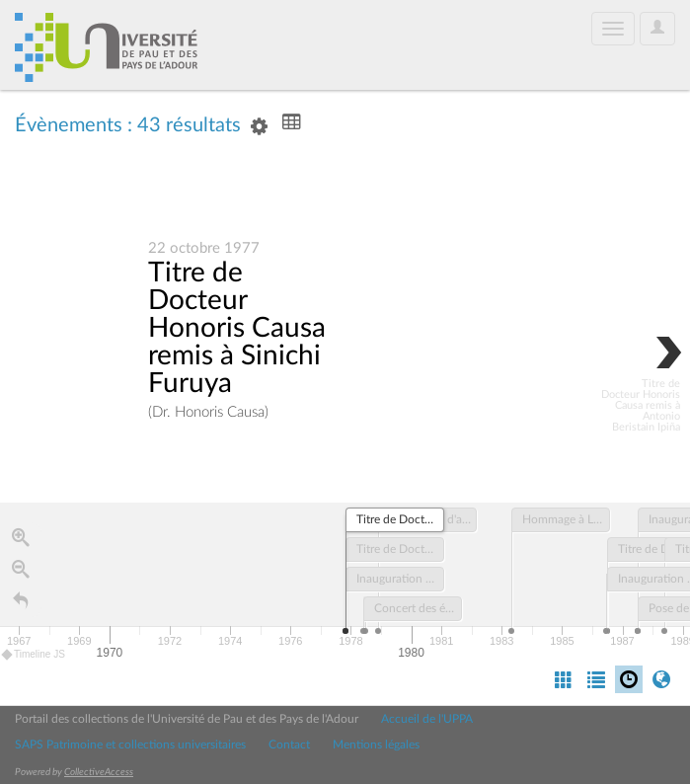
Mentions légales (376, 745)
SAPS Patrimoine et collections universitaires (130, 745)
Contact (289, 745)
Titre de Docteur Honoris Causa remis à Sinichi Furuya (237, 329)
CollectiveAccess (99, 772)
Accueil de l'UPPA (427, 719)
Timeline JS (34, 655)
